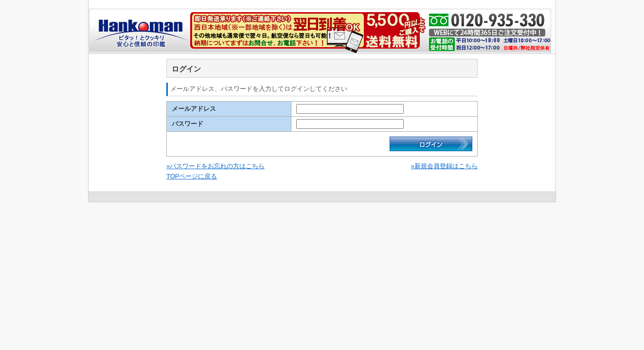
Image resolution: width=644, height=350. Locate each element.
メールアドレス (194, 109)
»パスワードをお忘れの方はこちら (215, 166)
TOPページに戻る (192, 176)
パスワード (188, 124)
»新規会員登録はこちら (444, 166)
